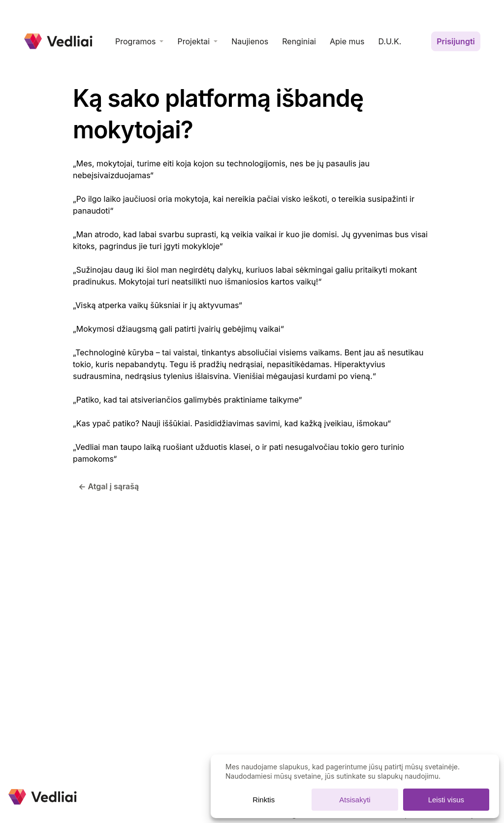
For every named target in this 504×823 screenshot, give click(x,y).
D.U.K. (390, 41)
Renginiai (299, 41)
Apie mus (347, 41)
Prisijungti (456, 41)
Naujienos (250, 41)
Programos (135, 41)
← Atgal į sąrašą (109, 486)
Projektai (193, 41)
